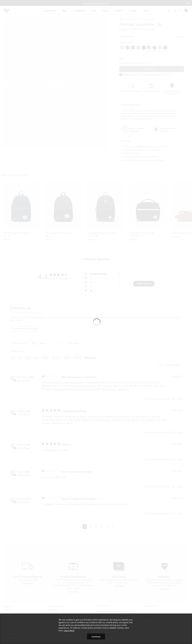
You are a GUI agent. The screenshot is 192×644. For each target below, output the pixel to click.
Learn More (69, 630)
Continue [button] (96, 636)
